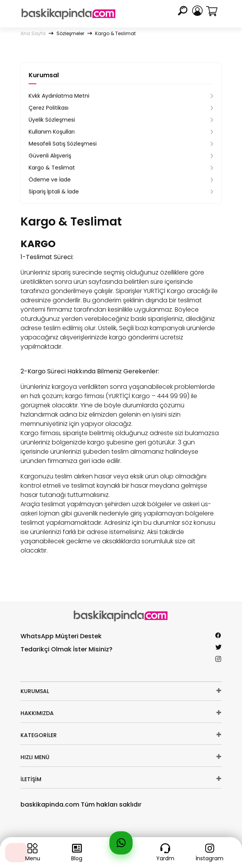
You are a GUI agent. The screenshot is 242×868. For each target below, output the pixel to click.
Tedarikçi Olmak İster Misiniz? (66, 649)
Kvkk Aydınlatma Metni (59, 96)
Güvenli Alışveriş (50, 156)
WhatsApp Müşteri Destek (61, 636)
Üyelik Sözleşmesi (52, 120)
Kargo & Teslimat (52, 168)
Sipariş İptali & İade (54, 192)
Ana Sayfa (33, 33)
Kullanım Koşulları (52, 132)
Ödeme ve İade (50, 180)
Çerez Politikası (49, 108)
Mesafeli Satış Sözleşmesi (63, 144)
